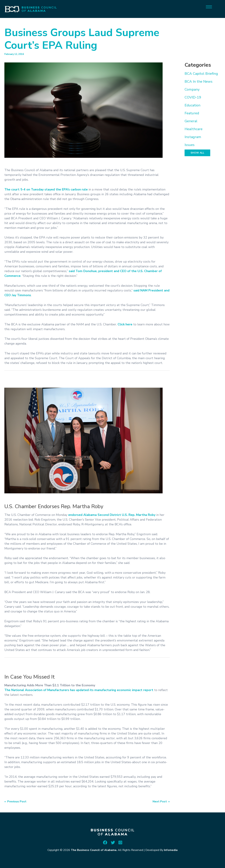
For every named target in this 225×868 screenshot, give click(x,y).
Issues (190, 145)
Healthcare (194, 129)
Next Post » (161, 802)
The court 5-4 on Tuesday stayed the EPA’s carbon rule (46, 189)
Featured (192, 113)
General (191, 121)
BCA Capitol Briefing (201, 74)
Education (192, 105)
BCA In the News (199, 82)
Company (192, 89)
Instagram (193, 137)
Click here (125, 324)
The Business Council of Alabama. (94, 850)
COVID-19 (193, 97)
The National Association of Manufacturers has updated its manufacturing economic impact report (79, 690)
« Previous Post (15, 802)
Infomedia (171, 850)
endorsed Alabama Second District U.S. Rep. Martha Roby (112, 515)
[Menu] (209, 7)
